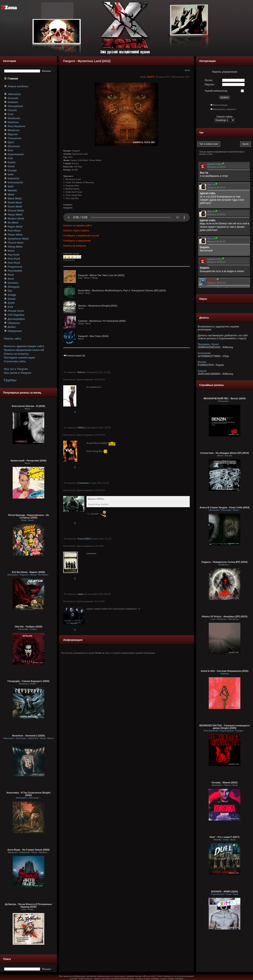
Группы (10, 380)
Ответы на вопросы (16, 354)
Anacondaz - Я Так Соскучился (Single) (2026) (29, 794)
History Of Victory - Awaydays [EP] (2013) (225, 616)
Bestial (202, 362)
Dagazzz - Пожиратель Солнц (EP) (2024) (225, 562)
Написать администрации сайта (24, 346)
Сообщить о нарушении (77, 241)
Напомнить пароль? (225, 109)
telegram (68, 208)
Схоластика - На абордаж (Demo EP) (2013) (225, 453)
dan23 (151, 77)
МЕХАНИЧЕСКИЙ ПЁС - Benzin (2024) (225, 398)
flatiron (81, 372)
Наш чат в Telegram (16, 369)
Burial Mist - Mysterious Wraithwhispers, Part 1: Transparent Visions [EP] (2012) (122, 290)
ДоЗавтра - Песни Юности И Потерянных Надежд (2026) (28, 905)
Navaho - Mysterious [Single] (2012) (98, 306)
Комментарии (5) (74, 356)
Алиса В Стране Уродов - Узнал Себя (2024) (225, 507)
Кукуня (202, 371)
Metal (187, 70)
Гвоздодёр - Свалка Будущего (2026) (28, 681)
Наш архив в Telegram (17, 373)
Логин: (209, 80)
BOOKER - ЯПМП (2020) (225, 891)
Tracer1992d (84, 539)
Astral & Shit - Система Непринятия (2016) (225, 671)
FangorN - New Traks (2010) (93, 336)
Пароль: (210, 85)
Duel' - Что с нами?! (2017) (224, 837)
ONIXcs (81, 428)
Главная (13, 79)
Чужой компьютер (216, 91)
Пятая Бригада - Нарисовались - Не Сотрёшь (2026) (28, 516)
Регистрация (220, 105)
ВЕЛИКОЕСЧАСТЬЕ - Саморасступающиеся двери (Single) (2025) (225, 727)
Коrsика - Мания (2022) (225, 782)
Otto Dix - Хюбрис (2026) (28, 627)
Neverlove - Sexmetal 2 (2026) (29, 736)
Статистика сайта (15, 361)
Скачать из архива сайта (77, 225)
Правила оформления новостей (24, 350)
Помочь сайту (13, 339)
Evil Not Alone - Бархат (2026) (28, 572)
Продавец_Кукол (208, 344)
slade (80, 594)
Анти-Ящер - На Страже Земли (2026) (28, 850)
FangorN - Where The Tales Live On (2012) (101, 275)
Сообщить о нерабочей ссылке (81, 236)
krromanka (204, 353)
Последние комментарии (19, 358)
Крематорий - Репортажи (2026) (28, 461)
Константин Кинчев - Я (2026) (28, 406)
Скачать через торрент (76, 230)
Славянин (83, 483)
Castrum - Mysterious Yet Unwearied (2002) (102, 321)
